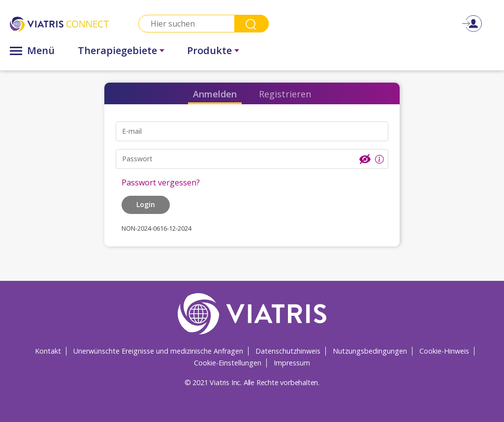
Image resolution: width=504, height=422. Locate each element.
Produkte (209, 50)
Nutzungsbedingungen (370, 351)
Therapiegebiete (117, 50)
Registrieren (285, 94)
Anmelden (215, 94)
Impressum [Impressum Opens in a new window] (292, 363)
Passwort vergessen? (161, 182)
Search (252, 24)
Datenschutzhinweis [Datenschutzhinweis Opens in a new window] (288, 351)
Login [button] (146, 204)
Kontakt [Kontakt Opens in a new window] (48, 351)
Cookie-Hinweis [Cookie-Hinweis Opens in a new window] (444, 351)
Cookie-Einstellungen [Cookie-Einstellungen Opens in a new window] (228, 363)
